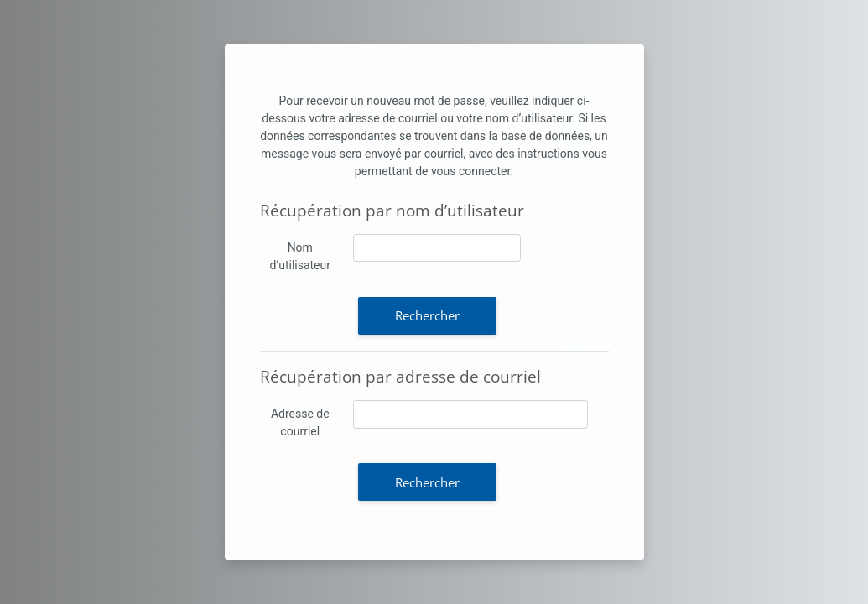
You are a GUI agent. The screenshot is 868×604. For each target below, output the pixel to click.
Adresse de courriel (300, 422)
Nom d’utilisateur (300, 256)
